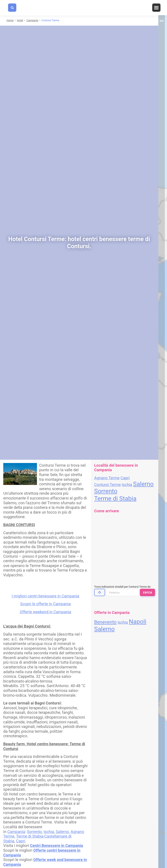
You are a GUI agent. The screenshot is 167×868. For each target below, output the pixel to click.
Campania (16, 832)
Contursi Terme (107, 485)
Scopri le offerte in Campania (45, 604)
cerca (147, 592)
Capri (21, 841)
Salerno (62, 832)
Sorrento (34, 832)
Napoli (138, 622)
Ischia (49, 832)
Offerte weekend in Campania (45, 612)
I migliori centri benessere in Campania (46, 596)
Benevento (105, 622)
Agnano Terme (107, 478)
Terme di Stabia (115, 498)
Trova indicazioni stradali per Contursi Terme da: (123, 587)
